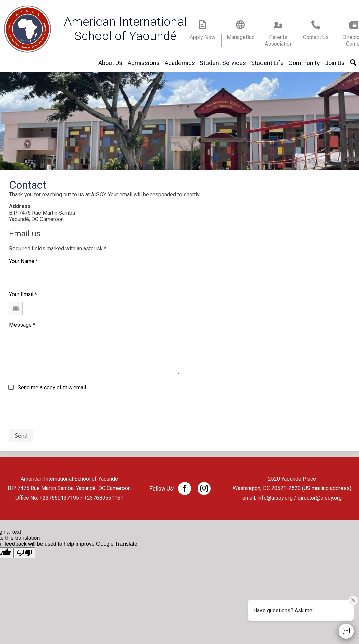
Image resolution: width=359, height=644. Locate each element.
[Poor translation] (25, 553)
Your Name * (24, 261)
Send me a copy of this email (51, 387)
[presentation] (60, 410)
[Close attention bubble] (353, 600)
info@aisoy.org (275, 498)
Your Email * (23, 294)
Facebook (185, 490)
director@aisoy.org (320, 498)
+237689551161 (104, 498)
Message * (22, 325)
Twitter (204, 490)
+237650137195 (59, 498)
